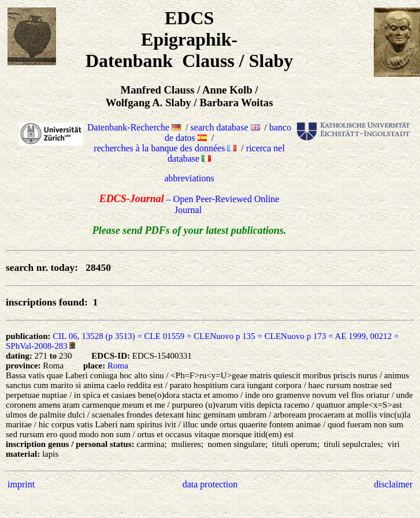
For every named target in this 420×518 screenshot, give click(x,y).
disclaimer (393, 484)
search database (225, 127)
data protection (210, 484)
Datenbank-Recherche (134, 127)
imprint (21, 484)
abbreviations (189, 178)
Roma (118, 366)
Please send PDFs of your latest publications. (189, 230)
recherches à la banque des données (165, 148)
